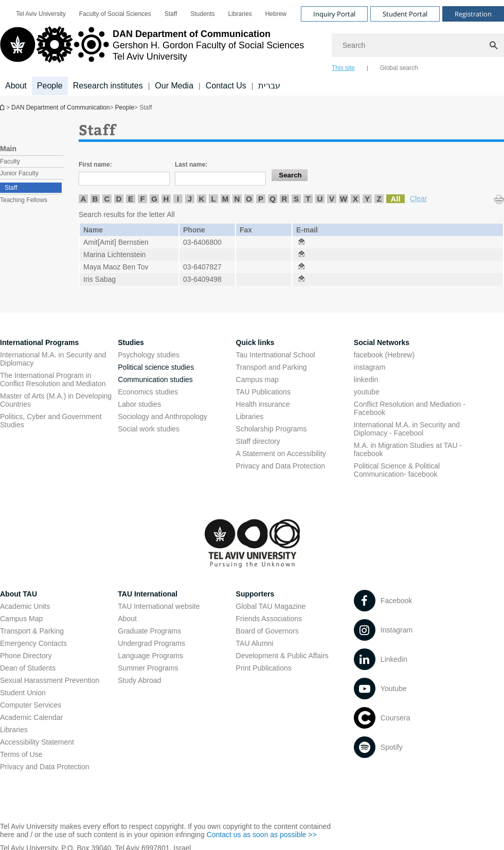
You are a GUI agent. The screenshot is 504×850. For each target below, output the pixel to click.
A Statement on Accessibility (281, 454)
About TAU (19, 594)
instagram (370, 367)
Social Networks (382, 342)
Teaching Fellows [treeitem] (24, 200)
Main (8, 149)
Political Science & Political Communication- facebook (397, 470)
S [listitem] (296, 199)
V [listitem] (332, 199)
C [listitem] (107, 199)
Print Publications (264, 668)
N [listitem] (237, 199)
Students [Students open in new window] (202, 14)
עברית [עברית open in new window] (269, 86)
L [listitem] (213, 199)
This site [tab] (343, 68)
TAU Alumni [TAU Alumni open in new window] (255, 643)
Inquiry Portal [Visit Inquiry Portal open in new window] (334, 14)
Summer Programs (148, 668)
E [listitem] (131, 199)
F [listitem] (142, 199)
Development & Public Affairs (282, 656)
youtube (367, 392)
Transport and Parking (272, 367)
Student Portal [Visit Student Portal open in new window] (405, 14)
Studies (131, 342)
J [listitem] (190, 199)
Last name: (191, 165)
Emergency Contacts (33, 643)
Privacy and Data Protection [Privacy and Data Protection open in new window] (281, 466)
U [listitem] (320, 199)
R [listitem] (285, 199)
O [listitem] (249, 199)
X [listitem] (355, 199)
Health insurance (263, 404)
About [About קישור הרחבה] (16, 86)
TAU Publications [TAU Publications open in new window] (263, 392)
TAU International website (159, 606)
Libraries (250, 417)
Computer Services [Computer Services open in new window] (31, 705)
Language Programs (150, 656)
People (124, 107)
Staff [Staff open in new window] (171, 14)
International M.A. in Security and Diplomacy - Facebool (407, 429)
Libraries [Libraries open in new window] (240, 14)
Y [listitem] (367, 199)
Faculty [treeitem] (10, 161)
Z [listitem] (379, 199)
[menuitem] (41, 14)
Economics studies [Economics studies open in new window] (148, 392)
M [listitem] (226, 199)
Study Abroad (139, 680)
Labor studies (139, 404)
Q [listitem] (273, 199)
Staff (11, 188)
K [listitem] (202, 199)
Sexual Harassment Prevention (50, 680)
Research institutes (108, 86)
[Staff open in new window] (301, 242)
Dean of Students (28, 668)
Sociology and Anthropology (163, 417)
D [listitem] (119, 199)
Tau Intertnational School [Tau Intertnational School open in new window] (276, 355)
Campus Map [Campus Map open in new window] (21, 619)
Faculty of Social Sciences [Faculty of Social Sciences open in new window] (115, 14)
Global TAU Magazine (271, 606)
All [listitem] (395, 199)
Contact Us (226, 86)
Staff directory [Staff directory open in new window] (258, 441)
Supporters (255, 594)
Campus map (257, 379)
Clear (418, 198)
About (127, 619)
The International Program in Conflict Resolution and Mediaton (53, 379)
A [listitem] (84, 199)
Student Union (23, 693)
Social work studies (149, 429)
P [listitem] (261, 199)
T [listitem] (308, 199)
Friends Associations (269, 619)
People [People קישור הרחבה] (50, 86)
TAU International (148, 594)
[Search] (418, 45)
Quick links (255, 342)
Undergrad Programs (151, 643)
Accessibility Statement (37, 742)
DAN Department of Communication (3, 107)
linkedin (366, 379)
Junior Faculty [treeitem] (19, 173)
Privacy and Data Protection (45, 767)
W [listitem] (344, 199)
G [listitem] (154, 199)
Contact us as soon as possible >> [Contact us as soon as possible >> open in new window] (262, 835)
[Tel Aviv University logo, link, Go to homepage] (152, 49)
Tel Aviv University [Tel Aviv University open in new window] (41, 14)
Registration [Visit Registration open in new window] (473, 14)
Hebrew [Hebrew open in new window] (276, 14)
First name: (95, 165)
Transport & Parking (32, 631)
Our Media (174, 86)
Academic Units (25, 606)
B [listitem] (95, 199)
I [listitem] (178, 199)
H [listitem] (166, 199)
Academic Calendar (31, 717)
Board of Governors (267, 631)
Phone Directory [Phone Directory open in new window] (26, 656)
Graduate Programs (149, 631)
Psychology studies (149, 355)
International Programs (39, 342)
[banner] (252, 48)
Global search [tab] (399, 68)
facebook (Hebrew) (384, 355)
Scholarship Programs (272, 429)
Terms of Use (21, 754)
